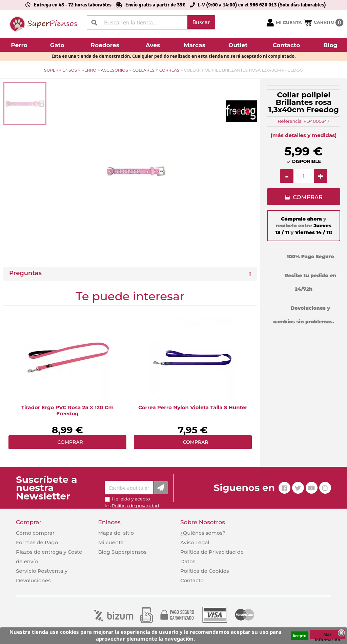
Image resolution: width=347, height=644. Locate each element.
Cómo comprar (35, 533)
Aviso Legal (195, 542)
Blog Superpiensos (122, 552)
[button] (20, 45)
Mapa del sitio (116, 533)
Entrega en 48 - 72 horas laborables (72, 5)
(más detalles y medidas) (304, 135)
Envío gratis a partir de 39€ (155, 5)
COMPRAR (308, 197)
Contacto (192, 580)
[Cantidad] (304, 176)
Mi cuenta (111, 542)
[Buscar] (151, 22)
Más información (328, 635)
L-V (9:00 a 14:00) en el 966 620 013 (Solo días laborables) (262, 5)
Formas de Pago (37, 542)
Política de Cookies (205, 571)
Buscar (201, 22)
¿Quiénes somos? (203, 533)
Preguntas (25, 273)
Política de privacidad (135, 506)
